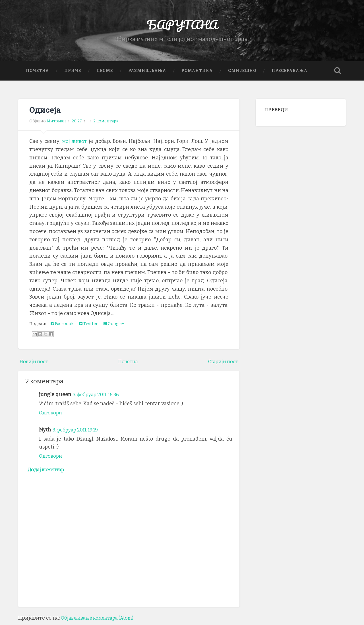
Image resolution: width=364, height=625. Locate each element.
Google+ (114, 326)
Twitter (88, 326)
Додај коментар (48, 472)
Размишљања (147, 73)
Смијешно (242, 73)
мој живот (75, 143)
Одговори (51, 415)
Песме (105, 73)
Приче (73, 73)
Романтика (197, 73)
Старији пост (222, 363)
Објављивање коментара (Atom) (101, 621)
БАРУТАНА (182, 25)
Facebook (62, 326)
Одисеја (46, 112)
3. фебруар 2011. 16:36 (98, 397)
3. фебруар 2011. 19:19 (78, 432)
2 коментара (106, 123)
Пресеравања (289, 73)
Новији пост (35, 363)
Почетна (37, 73)
